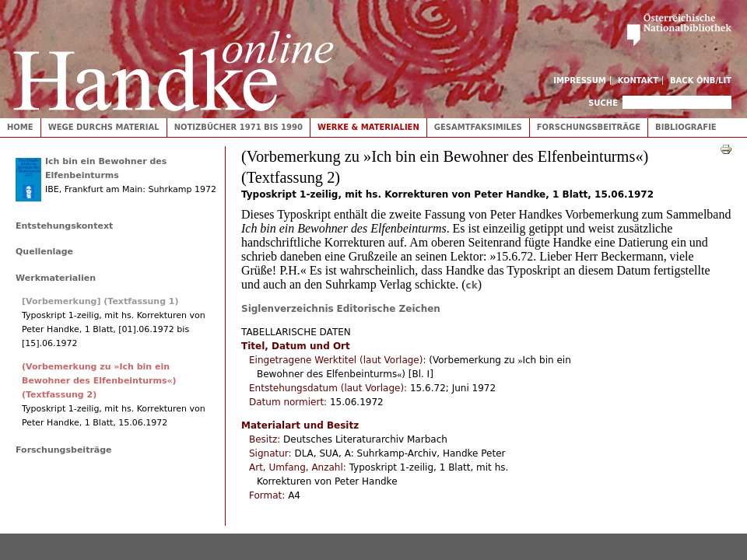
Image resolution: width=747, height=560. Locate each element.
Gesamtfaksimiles (478, 127)
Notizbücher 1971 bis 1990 (238, 127)
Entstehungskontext (64, 226)
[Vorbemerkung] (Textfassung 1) (100, 301)
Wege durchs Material (104, 127)
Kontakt (638, 80)
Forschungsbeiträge (589, 127)
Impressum (580, 80)
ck (472, 285)
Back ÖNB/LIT (701, 80)
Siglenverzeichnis (288, 309)
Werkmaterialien (56, 278)
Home (20, 127)
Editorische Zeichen (389, 309)
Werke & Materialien (368, 127)
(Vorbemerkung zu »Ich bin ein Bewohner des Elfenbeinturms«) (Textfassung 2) (99, 381)
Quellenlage (44, 252)
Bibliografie (686, 127)
